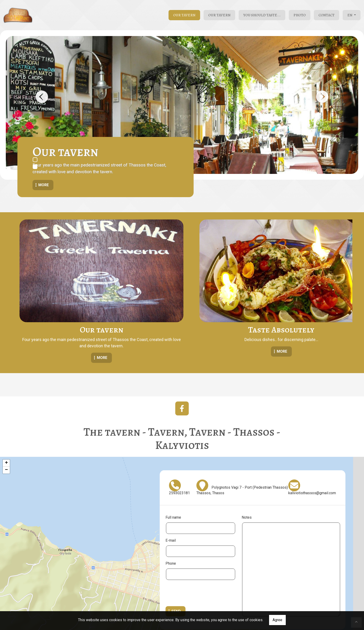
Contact (327, 15)
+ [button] (6, 431)
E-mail (171, 508)
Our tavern (184, 15)
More (44, 185)
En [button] (350, 15)
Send (176, 579)
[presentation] (201, 561)
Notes (247, 485)
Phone (171, 531)
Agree (277, 620)
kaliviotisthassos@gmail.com (312, 461)
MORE (69, 323)
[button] (42, 97)
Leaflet (181, 609)
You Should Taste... (262, 15)
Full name (173, 485)
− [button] (6, 438)
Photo (300, 15)
